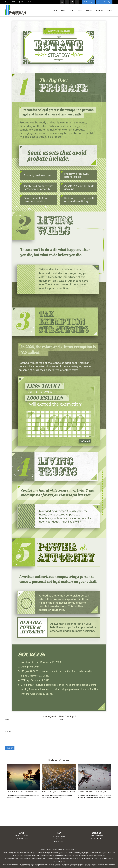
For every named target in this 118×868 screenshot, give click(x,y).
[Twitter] (62, 2)
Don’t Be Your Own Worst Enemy (22, 792)
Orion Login (88, 2)
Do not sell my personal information (105, 858)
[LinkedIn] (67, 2)
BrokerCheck (74, 849)
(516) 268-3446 (11, 2)
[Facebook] (77, 2)
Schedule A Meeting (104, 2)
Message (8, 731)
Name (7, 719)
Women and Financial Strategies (92, 792)
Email (62, 719)
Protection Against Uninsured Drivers (59, 792)
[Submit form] (10, 748)
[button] (55, 10)
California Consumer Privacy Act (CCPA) (53, 858)
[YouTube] (72, 2)
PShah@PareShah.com (26, 2)
